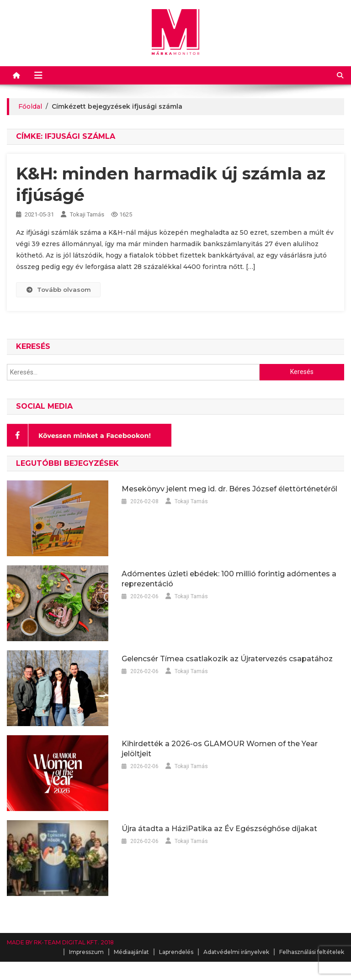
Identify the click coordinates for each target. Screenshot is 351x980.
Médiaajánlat (131, 952)
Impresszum (86, 952)
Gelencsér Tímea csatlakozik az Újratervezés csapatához (227, 659)
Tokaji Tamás (87, 214)
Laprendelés (176, 952)
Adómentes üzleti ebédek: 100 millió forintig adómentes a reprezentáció (229, 579)
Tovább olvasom (58, 290)
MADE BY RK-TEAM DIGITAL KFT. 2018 (60, 942)
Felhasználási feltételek (312, 952)
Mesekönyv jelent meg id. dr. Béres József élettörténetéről (229, 489)
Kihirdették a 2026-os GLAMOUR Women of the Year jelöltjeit (220, 749)
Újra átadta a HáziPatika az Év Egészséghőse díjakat (219, 829)
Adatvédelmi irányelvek (236, 952)
